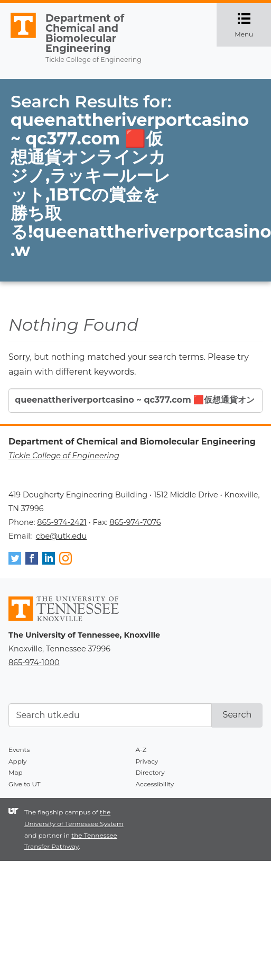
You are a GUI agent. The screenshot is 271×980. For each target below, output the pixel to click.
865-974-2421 (62, 522)
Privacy (147, 761)
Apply (18, 761)
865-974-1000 (34, 663)
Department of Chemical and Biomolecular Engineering (85, 33)
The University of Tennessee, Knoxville (18, 38)
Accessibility (155, 784)
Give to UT (25, 784)
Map (16, 772)
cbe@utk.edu (62, 536)
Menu (253, 25)
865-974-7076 (135, 522)
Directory (150, 772)
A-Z (141, 750)
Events (19, 750)
